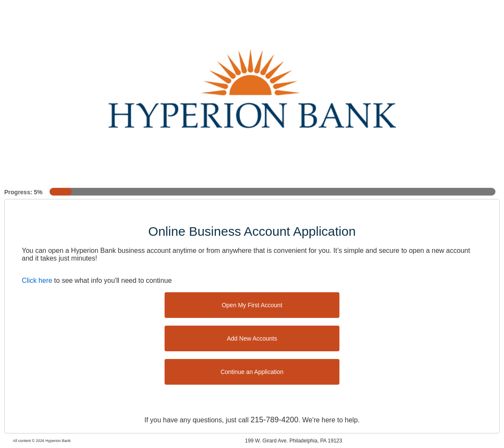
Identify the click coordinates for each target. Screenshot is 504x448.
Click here (37, 280)
